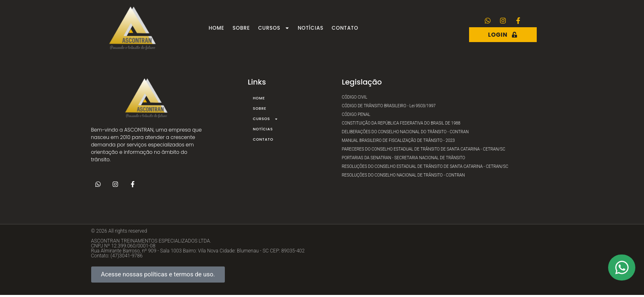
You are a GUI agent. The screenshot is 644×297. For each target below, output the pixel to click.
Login (503, 35)
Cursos (274, 28)
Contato (345, 28)
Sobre (241, 28)
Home (217, 28)
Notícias (311, 28)
